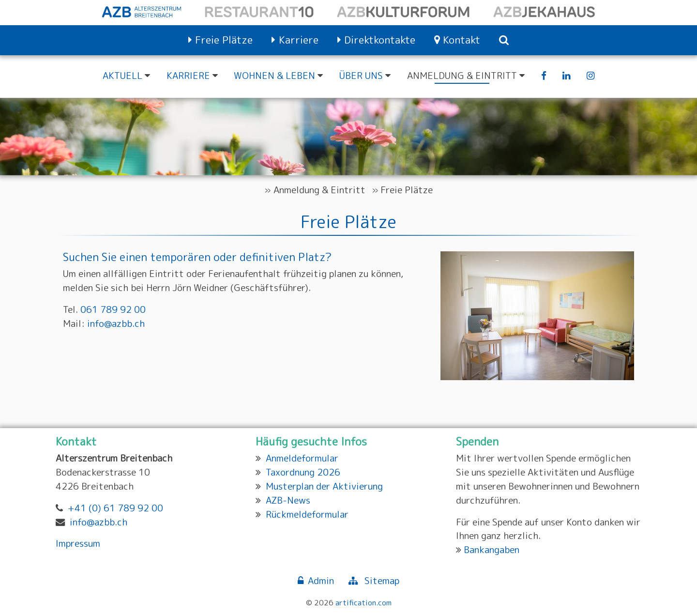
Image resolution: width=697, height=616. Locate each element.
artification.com (364, 602)
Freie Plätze (407, 190)
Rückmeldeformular (307, 514)
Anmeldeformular (302, 458)
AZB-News (288, 500)
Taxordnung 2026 (303, 472)
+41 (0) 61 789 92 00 (115, 508)
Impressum (78, 543)
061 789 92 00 (113, 309)
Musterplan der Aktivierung (324, 486)
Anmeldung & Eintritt (319, 190)
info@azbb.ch (116, 323)
